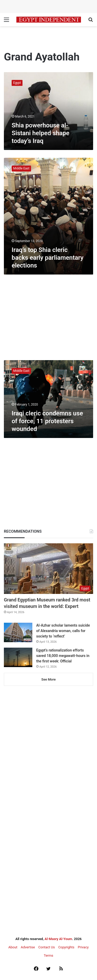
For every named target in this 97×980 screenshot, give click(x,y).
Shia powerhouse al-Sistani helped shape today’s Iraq (40, 133)
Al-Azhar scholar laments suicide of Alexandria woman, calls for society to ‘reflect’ (63, 631)
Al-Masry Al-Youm (58, 939)
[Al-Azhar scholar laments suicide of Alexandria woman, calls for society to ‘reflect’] (18, 632)
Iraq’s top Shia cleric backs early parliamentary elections (48, 258)
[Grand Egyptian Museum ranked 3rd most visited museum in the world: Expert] (48, 569)
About (13, 947)
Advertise (28, 947)
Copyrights (66, 947)
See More (48, 679)
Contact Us (47, 947)
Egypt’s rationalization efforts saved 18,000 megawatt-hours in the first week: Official (63, 656)
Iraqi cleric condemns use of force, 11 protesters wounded (47, 421)
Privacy (83, 947)
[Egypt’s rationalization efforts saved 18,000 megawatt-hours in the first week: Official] (18, 657)
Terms (48, 955)
